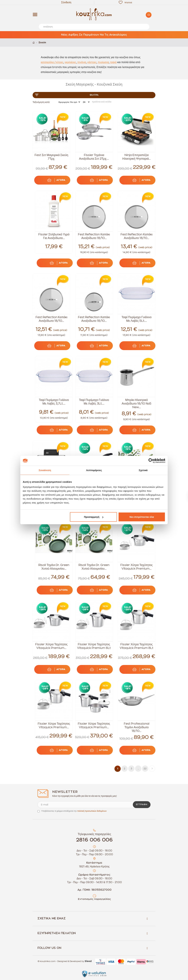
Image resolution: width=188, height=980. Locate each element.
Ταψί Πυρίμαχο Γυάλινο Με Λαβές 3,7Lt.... (54, 402)
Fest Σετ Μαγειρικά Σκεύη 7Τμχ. (51, 157)
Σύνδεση (66, 2)
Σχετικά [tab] (143, 470)
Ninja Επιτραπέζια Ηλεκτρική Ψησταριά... (136, 157)
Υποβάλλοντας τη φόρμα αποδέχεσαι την (74, 811)
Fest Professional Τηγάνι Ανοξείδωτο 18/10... (137, 727)
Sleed (88, 961)
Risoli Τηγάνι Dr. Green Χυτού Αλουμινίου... (54, 567)
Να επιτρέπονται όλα (142, 517)
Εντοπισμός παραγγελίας (94, 899)
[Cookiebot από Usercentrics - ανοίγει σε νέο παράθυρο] (151, 461)
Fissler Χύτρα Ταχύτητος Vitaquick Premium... (136, 567)
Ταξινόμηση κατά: (41, 102)
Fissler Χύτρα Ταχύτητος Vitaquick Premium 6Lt (94, 646)
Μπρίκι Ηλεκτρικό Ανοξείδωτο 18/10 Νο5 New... (136, 404)
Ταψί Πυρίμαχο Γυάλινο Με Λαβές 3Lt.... (94, 402)
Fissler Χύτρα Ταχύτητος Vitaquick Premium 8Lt (136, 646)
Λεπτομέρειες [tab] (94, 470)
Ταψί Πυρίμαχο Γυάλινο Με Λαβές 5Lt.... (136, 319)
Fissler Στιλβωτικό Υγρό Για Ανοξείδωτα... (54, 236)
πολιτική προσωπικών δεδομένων (92, 811)
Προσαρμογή (94, 517)
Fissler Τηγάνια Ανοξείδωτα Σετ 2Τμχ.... (94, 157)
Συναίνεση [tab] (45, 470)
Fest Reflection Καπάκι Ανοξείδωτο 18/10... (94, 236)
